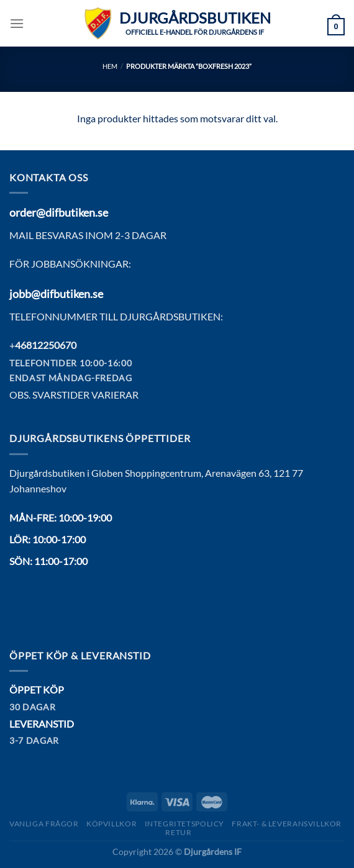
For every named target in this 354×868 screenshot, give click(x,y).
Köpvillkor (111, 824)
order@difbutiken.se (59, 212)
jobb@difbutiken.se (56, 294)
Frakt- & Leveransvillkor (287, 824)
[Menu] (17, 23)
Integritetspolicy (184, 824)
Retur (178, 832)
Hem (110, 66)
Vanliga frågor (44, 824)
